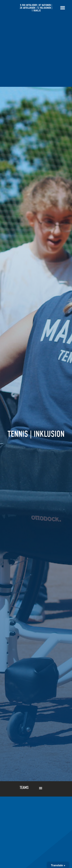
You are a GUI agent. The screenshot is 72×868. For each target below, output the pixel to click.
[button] (41, 788)
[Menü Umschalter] (63, 8)
